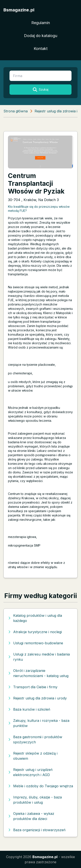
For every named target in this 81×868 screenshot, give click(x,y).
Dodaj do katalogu (41, 36)
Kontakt (41, 49)
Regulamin (41, 23)
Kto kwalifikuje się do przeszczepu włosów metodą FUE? (39, 209)
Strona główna (16, 111)
